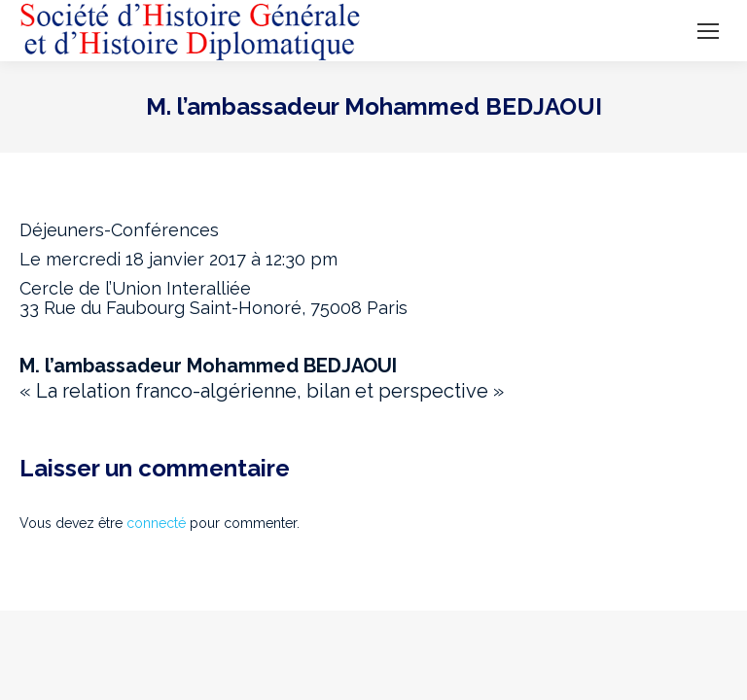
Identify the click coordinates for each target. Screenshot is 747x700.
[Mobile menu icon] (708, 31)
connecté (156, 523)
